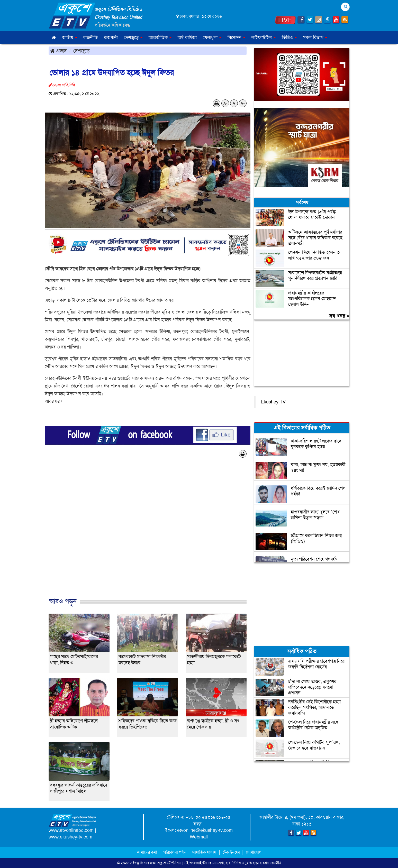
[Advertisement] (148, 533)
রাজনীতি (91, 38)
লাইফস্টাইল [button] (264, 38)
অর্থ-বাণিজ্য (187, 38)
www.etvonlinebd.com (71, 830)
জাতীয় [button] (70, 38)
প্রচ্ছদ (58, 51)
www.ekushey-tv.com (70, 837)
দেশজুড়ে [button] (133, 38)
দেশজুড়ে (82, 51)
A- (225, 103)
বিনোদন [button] (236, 38)
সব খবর (339, 316)
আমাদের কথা (147, 852)
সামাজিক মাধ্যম (204, 852)
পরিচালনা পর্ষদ (175, 852)
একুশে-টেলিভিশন (169, 863)
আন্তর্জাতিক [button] (160, 38)
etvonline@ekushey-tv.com (205, 830)
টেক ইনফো (232, 852)
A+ (243, 103)
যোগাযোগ (254, 852)
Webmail (199, 837)
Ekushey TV (273, 402)
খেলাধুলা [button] (212, 38)
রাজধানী (111, 38)
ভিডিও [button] (289, 38)
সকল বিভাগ (315, 38)
